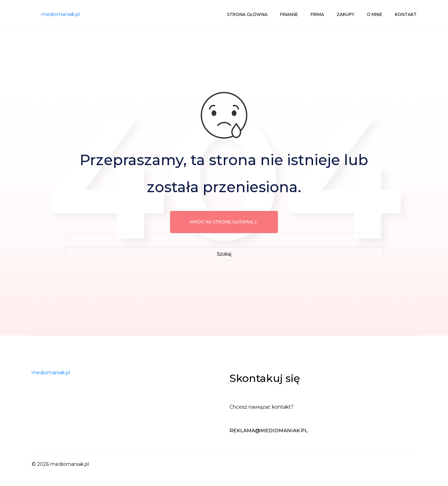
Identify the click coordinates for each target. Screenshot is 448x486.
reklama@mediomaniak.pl (269, 430)
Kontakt (406, 14)
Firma (317, 14)
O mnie (375, 14)
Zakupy (345, 14)
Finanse (289, 14)
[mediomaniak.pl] (61, 15)
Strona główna (247, 14)
